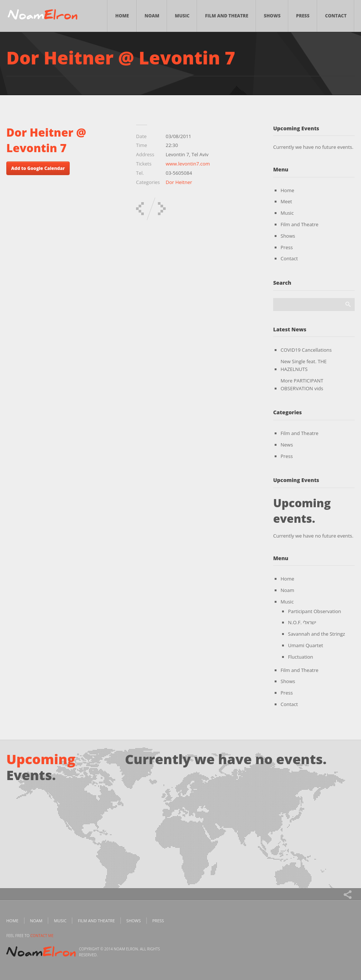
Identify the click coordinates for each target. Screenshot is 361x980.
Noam (152, 16)
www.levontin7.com (188, 164)
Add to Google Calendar (38, 168)
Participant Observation (314, 611)
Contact (336, 16)
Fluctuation (301, 657)
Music (182, 16)
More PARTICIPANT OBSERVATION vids (302, 384)
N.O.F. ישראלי (302, 622)
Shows (272, 16)
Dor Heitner (179, 182)
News (287, 445)
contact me (42, 936)
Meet (286, 201)
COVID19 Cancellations (306, 350)
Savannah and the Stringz (317, 634)
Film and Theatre (226, 16)
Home (122, 16)
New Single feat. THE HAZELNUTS (304, 365)
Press (303, 16)
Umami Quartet (306, 645)
